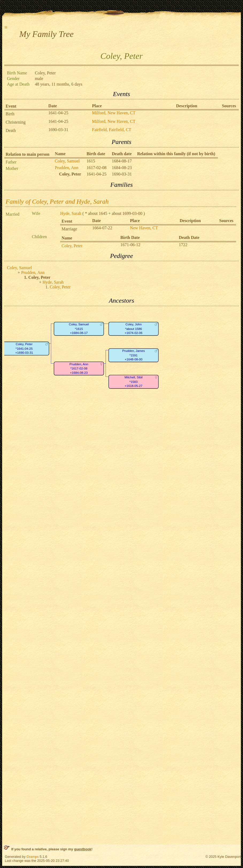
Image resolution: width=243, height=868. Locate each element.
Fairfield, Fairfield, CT (112, 130)
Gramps (33, 857)
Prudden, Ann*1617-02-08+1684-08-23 (79, 368)
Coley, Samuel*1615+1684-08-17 (79, 329)
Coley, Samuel (67, 161)
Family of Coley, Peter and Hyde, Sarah (57, 201)
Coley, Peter (72, 246)
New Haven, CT (144, 228)
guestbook (83, 849)
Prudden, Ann (67, 168)
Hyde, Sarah (71, 213)
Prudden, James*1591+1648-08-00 (134, 355)
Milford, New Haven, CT (114, 113)
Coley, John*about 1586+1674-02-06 (133, 329)
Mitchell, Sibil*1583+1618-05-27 (134, 382)
